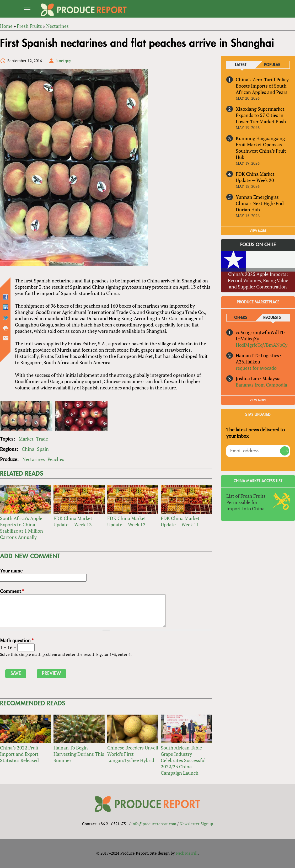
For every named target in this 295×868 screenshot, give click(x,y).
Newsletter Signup (196, 824)
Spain (43, 449)
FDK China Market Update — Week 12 (126, 521)
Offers (241, 318)
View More (258, 400)
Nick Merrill (187, 853)
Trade (42, 439)
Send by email (6, 338)
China (28, 449)
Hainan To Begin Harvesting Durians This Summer (79, 754)
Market (26, 439)
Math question (17, 640)
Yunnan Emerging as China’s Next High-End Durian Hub (260, 203)
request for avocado (256, 368)
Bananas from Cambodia (261, 385)
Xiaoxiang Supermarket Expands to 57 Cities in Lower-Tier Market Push (261, 115)
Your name (11, 571)
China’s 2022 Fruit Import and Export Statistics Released (19, 754)
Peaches (56, 459)
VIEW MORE (258, 231)
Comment (12, 591)
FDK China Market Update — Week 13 (73, 521)
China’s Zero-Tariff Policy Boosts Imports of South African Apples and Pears (262, 86)
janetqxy (63, 61)
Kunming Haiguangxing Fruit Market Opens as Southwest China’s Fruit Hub (261, 148)
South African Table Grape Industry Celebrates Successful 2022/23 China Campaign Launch (183, 760)
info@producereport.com (154, 824)
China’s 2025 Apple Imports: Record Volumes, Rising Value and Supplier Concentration (258, 280)
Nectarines (34, 459)
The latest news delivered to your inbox (256, 433)
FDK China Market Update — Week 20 (255, 177)
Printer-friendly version (6, 328)
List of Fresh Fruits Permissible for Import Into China (246, 502)
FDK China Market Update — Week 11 (180, 521)
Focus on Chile (258, 245)
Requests (272, 318)
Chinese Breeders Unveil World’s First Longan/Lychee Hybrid (132, 754)
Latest (241, 65)
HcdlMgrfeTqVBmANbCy (262, 345)
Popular (272, 65)
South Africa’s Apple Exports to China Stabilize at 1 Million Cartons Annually (22, 528)
